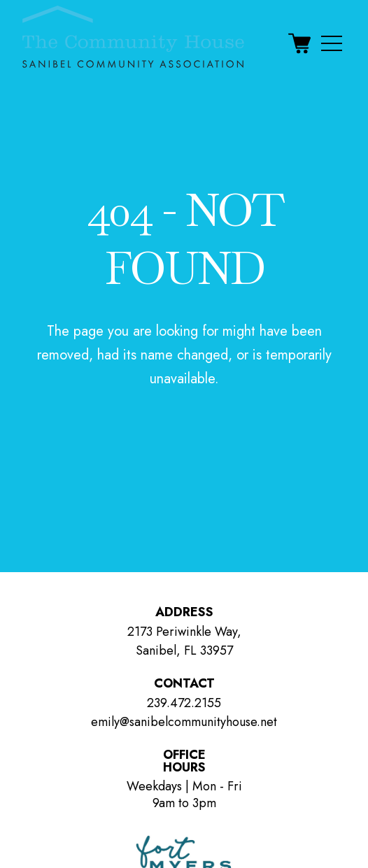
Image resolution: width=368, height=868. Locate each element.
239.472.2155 (184, 703)
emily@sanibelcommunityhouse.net (184, 722)
